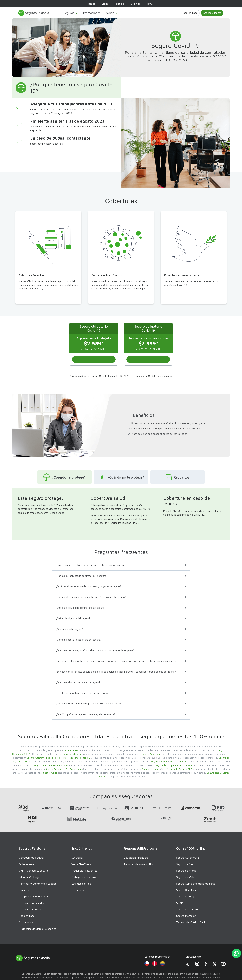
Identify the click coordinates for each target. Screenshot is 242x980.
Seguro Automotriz (151, 754)
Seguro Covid (50, 773)
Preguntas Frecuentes (84, 871)
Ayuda (112, 13)
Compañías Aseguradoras (34, 896)
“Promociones (71, 750)
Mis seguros (78, 890)
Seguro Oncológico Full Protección (63, 769)
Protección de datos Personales (37, 929)
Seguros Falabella (72, 754)
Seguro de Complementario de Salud (174, 765)
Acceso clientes (212, 13)
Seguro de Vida (159, 761)
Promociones (92, 13)
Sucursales (77, 858)
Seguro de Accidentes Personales (51, 765)
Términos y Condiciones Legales (38, 884)
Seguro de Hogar (150, 769)
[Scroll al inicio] (94, 359)
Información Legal (29, 877)
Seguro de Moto (186, 864)
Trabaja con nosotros (84, 877)
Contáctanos (26, 922)
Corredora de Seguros (32, 858)
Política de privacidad (32, 903)
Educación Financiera (136, 858)
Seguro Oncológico (187, 890)
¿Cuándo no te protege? (121, 477)
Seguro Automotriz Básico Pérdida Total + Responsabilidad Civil (59, 758)
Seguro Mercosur (186, 916)
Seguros (71, 13)
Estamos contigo (81, 884)
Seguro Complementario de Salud (196, 884)
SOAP (179, 903)
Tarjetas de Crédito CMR (191, 922)
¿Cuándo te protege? (63, 477)
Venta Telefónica (81, 864)
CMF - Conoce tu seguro (33, 871)
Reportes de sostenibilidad (139, 864)
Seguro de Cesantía (188, 909)
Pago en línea (190, 13)
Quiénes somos (28, 864)
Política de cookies (30, 909)
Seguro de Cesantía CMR (180, 769)
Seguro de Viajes (186, 871)
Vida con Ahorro (178, 761)
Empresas (24, 890)
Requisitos (179, 477)
